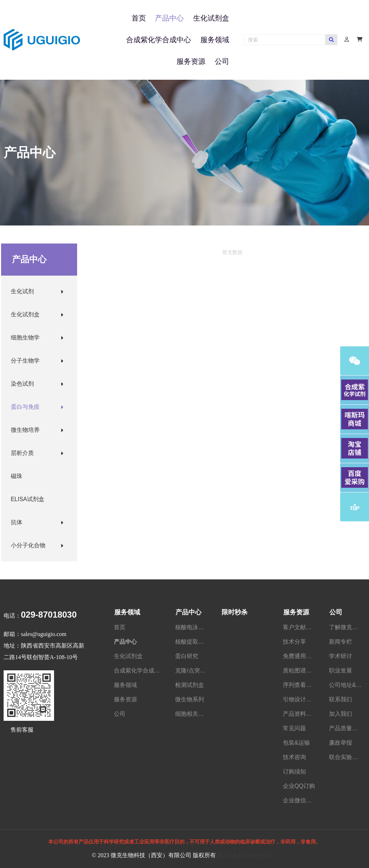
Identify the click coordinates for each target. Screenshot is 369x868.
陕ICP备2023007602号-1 (247, 855)
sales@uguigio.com (44, 634)
